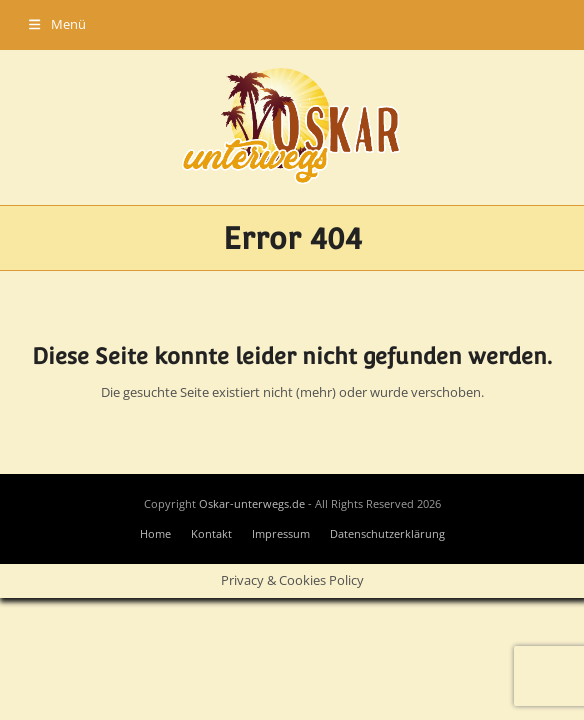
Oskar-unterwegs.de (252, 503)
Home (155, 533)
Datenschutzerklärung (387, 533)
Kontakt (211, 533)
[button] (57, 24)
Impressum (281, 533)
